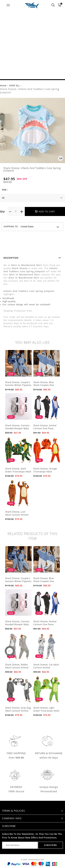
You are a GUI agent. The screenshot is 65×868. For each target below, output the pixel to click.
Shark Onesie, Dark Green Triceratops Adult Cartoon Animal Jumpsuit (18, 473)
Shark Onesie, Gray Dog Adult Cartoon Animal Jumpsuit (18, 711)
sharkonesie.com (36, 860)
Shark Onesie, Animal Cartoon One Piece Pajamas (45, 428)
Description (34, 258)
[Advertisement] (32, 45)
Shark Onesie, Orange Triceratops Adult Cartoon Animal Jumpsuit (45, 473)
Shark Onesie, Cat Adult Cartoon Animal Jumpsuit (46, 668)
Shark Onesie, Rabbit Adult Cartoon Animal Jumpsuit (17, 668)
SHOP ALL (14, 86)
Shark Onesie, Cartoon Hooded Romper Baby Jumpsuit (17, 428)
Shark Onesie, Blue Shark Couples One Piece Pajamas (44, 385)
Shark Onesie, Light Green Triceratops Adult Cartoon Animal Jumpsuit (46, 712)
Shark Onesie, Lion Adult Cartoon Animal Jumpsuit (17, 515)
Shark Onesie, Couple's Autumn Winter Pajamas (18, 384)
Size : (5, 190)
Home (3, 86)
